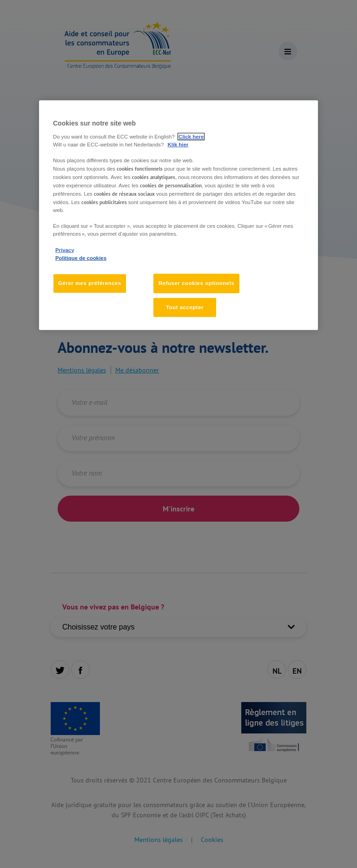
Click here (191, 136)
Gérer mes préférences (90, 283)
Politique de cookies (81, 258)
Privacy (65, 250)
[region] (178, 215)
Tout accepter (185, 307)
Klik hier (178, 144)
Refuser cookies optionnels (196, 283)
